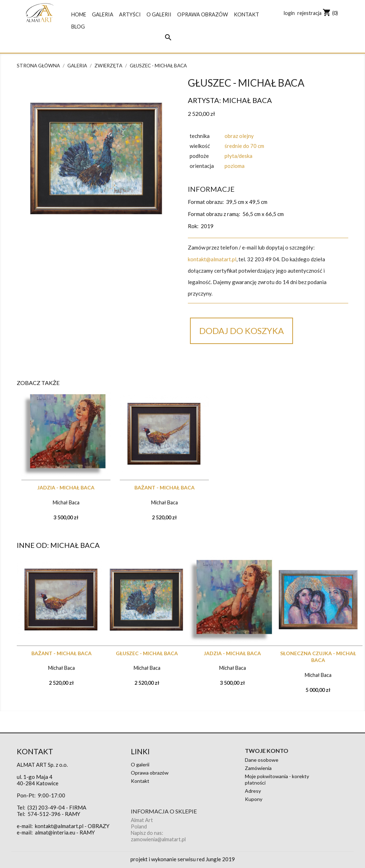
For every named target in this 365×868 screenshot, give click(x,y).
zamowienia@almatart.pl (158, 839)
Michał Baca (247, 100)
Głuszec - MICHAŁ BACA (147, 653)
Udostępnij (198, 363)
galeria (103, 14)
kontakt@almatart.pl (212, 259)
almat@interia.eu (55, 832)
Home (79, 14)
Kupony (254, 799)
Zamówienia (258, 768)
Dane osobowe (262, 760)
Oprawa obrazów (203, 14)
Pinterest (252, 363)
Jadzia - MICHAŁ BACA (66, 487)
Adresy (253, 791)
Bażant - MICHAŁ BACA (164, 487)
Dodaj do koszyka (241, 331)
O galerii (159, 14)
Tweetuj (216, 363)
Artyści (130, 14)
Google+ (234, 363)
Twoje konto (267, 751)
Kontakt (246, 14)
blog (78, 27)
